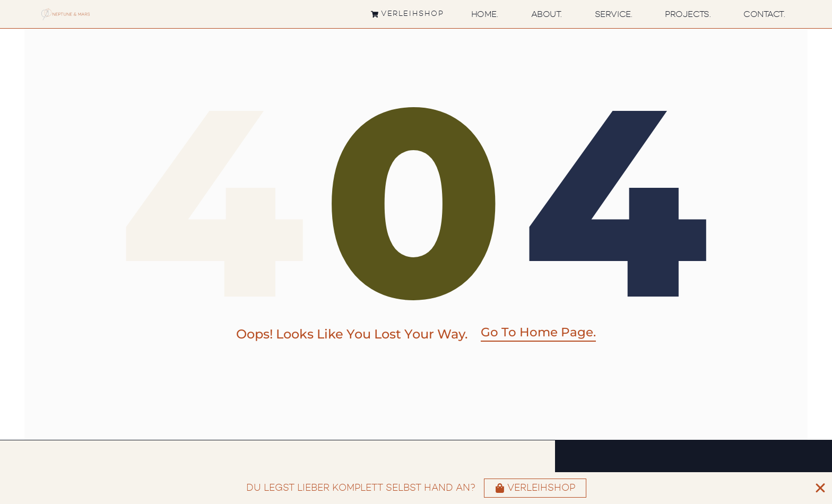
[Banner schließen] (820, 488)
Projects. (688, 14)
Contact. (764, 14)
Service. (613, 14)
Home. (485, 14)
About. (547, 14)
